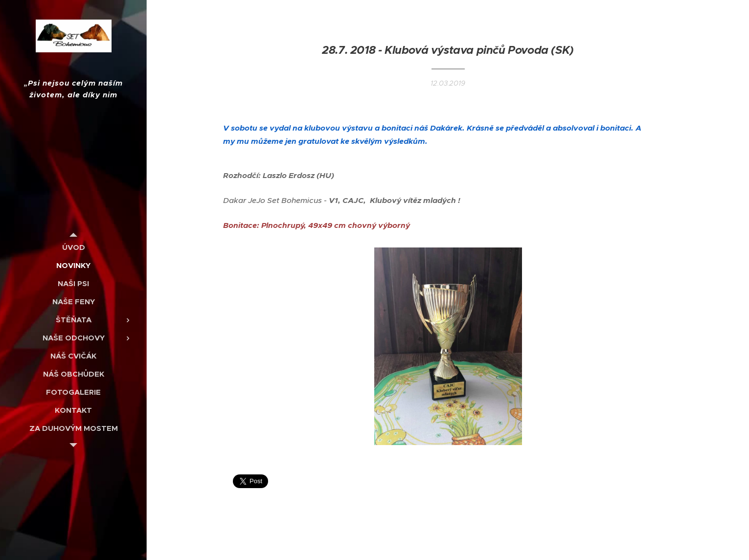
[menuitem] (73, 247)
